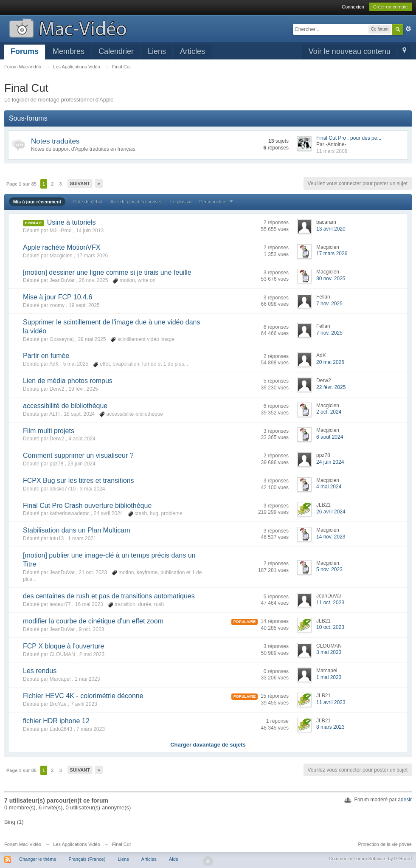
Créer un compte (391, 7)
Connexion (353, 7)
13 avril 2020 (331, 229)
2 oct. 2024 (329, 412)
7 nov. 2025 (329, 304)
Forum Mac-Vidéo (23, 844)
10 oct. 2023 (330, 627)
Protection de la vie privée (385, 844)
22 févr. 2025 (331, 387)
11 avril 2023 (331, 702)
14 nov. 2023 (331, 537)
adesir (405, 800)
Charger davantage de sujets (208, 745)
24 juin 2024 (330, 462)
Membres (69, 51)
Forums (25, 51)
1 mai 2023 (329, 677)
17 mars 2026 (332, 254)
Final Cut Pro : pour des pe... (349, 138)
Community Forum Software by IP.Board (370, 859)
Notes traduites (55, 141)
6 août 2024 (330, 437)
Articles (193, 51)
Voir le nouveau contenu (350, 51)
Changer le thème (38, 859)
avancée (408, 29)
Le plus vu (181, 202)
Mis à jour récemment (37, 202)
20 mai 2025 (330, 362)
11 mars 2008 (332, 151)
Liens (157, 51)
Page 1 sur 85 (21, 184)
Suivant (80, 183)
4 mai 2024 (329, 487)
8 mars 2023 (330, 727)
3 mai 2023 (329, 652)
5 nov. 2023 (329, 569)
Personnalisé (217, 202)
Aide (174, 859)
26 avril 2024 (331, 512)
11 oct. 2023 (330, 603)
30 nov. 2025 (331, 279)
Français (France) (87, 859)
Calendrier (116, 51)
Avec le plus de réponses (136, 202)
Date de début (88, 202)
